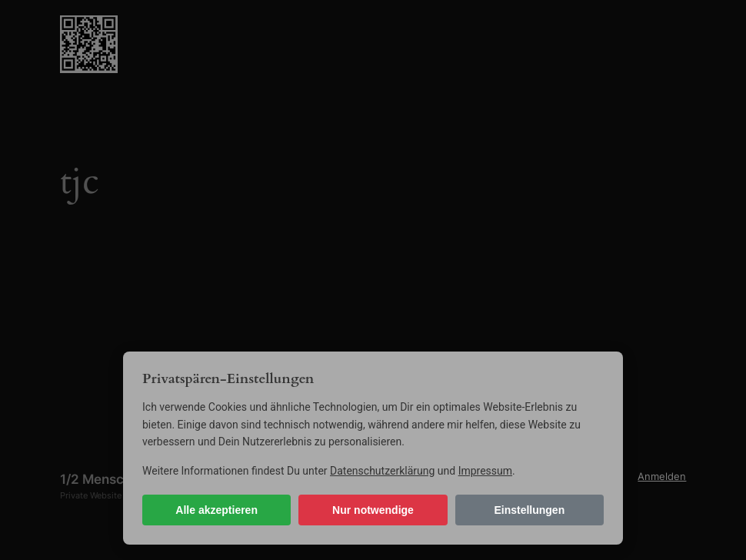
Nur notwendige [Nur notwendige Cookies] (373, 510)
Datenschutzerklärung (382, 471)
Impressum (485, 471)
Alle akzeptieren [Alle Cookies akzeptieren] (216, 510)
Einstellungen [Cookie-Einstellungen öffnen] (529, 510)
